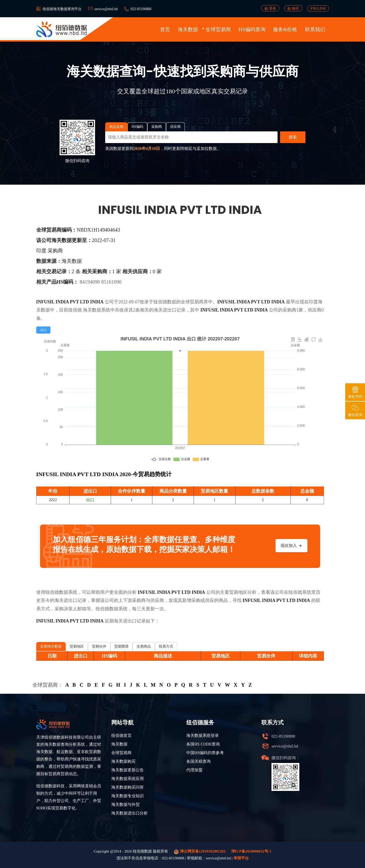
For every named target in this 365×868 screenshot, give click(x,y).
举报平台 (241, 858)
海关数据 (188, 29)
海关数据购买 (123, 761)
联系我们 (315, 29)
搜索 (293, 137)
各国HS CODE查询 (203, 744)
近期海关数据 (51, 646)
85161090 (111, 282)
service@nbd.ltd (106, 9)
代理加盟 (194, 770)
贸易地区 (77, 646)
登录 (270, 8)
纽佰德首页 (121, 735)
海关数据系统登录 (203, 735)
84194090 (90, 282)
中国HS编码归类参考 (205, 753)
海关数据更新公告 (127, 770)
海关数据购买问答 (127, 787)
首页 (165, 29)
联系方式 (166, 646)
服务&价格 (285, 29)
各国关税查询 (198, 761)
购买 (293, 8)
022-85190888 (141, 9)
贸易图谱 (121, 646)
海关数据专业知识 (127, 796)
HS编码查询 (252, 29)
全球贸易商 (218, 29)
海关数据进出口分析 (130, 813)
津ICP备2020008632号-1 (251, 851)
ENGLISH (318, 8)
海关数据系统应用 (127, 779)
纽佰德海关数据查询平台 (62, 9)
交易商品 (144, 646)
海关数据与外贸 (125, 804)
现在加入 (291, 546)
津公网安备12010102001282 (200, 852)
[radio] (43, 330)
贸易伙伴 (99, 646)
